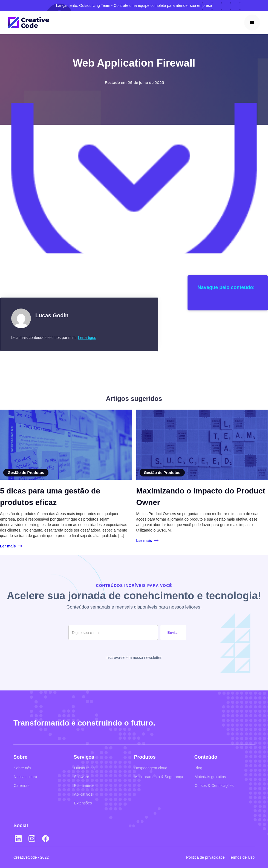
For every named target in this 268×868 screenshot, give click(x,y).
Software (81, 777)
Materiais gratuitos (210, 777)
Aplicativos (83, 794)
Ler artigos (87, 338)
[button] (252, 22)
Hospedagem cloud (151, 768)
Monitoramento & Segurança (159, 777)
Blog (198, 768)
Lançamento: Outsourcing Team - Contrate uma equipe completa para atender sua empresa (134, 5)
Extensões (83, 803)
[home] (28, 23)
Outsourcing (84, 768)
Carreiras (22, 786)
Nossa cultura (25, 777)
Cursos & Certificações (214, 786)
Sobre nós (22, 768)
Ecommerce (84, 786)
